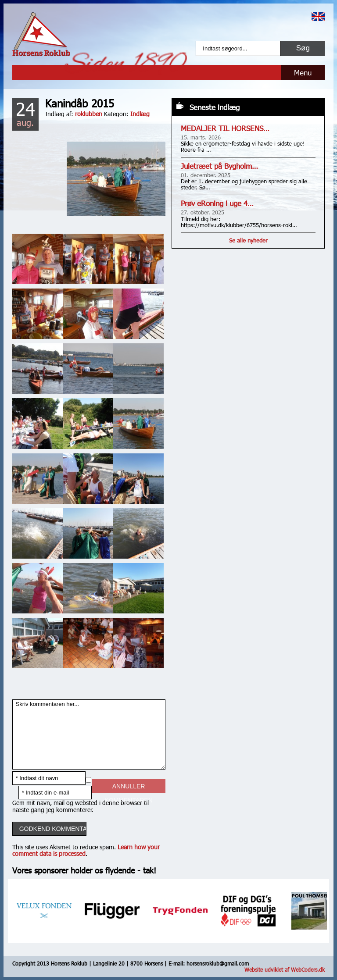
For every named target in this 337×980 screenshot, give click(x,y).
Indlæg (140, 114)
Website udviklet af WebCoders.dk (285, 969)
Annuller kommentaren (128, 788)
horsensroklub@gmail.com (218, 963)
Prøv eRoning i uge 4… (217, 203)
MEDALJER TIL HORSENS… (225, 128)
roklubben (89, 114)
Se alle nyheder (248, 240)
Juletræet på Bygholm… (219, 166)
